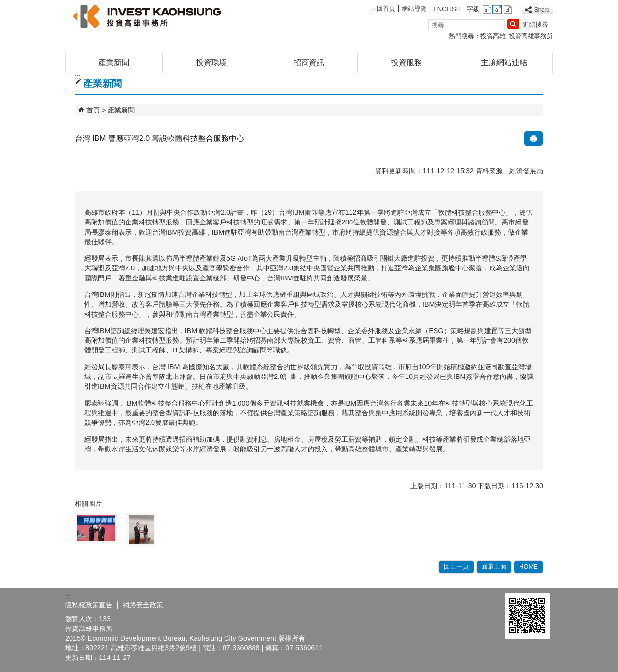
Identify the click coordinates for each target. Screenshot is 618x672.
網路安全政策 (143, 605)
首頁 (93, 110)
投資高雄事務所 (531, 36)
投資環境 (211, 63)
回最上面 (494, 567)
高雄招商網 (147, 16)
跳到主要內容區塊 (5, 5)
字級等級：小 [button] (487, 9)
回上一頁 (456, 567)
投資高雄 (493, 36)
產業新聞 (114, 63)
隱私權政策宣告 (89, 605)
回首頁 (386, 8)
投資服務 (407, 63)
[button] (513, 24)
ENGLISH (447, 9)
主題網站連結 (504, 63)
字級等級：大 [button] (508, 9)
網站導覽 (414, 8)
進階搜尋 (535, 24)
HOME (528, 567)
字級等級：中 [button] (497, 9)
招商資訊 (309, 63)
